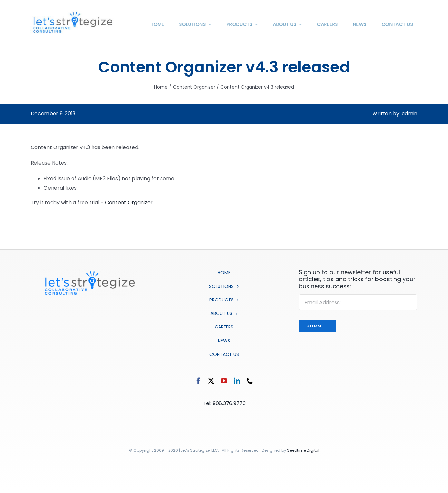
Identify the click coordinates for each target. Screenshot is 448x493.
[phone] (250, 381)
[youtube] (224, 381)
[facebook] (198, 381)
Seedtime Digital (303, 450)
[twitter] (211, 381)
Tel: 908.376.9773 (224, 403)
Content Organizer (129, 202)
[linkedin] (237, 381)
